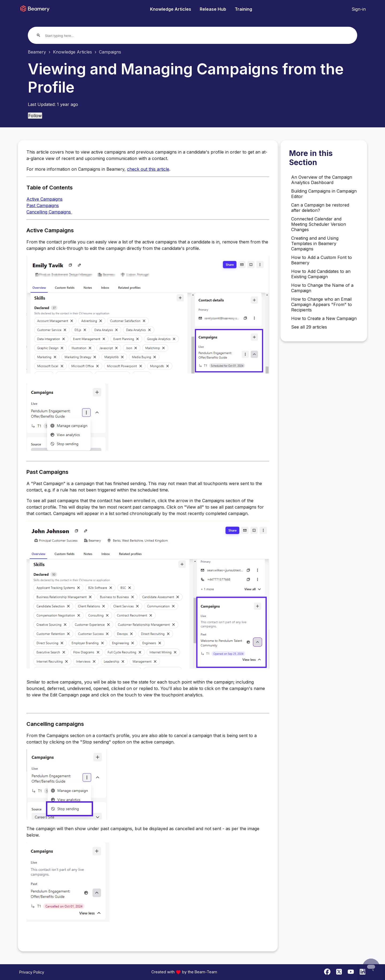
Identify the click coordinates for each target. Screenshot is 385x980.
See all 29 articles (309, 327)
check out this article (148, 169)
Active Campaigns (45, 199)
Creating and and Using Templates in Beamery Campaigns (315, 243)
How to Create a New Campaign (324, 318)
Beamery (37, 52)
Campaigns (110, 52)
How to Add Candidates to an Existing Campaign (321, 274)
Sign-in (359, 9)
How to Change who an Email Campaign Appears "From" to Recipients (322, 304)
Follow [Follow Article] (35, 116)
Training (243, 9)
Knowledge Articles (171, 9)
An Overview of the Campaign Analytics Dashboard (322, 180)
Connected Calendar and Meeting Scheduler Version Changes (319, 224)
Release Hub (213, 9)
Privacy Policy (32, 972)
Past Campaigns (43, 205)
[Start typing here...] (65, 36)
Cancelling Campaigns (49, 212)
